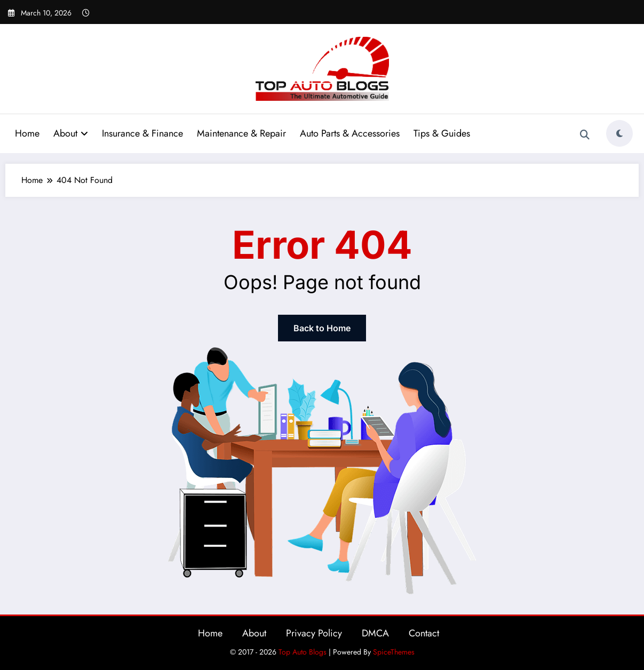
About (71, 133)
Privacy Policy (314, 633)
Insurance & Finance (142, 133)
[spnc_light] (619, 133)
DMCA (375, 633)
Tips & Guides (442, 133)
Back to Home (322, 328)
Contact (424, 633)
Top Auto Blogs (303, 652)
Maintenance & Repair (241, 133)
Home (27, 133)
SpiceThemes (394, 652)
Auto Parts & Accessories (350, 133)
